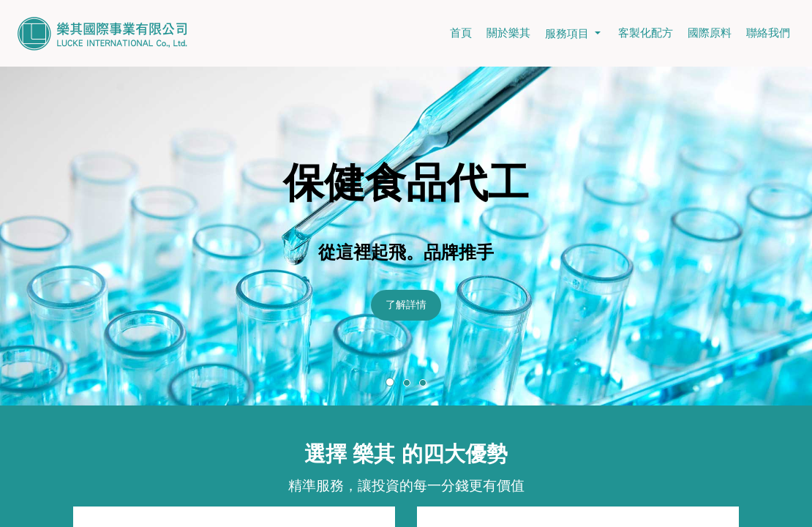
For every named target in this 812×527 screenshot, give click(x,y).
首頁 (461, 33)
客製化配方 (646, 33)
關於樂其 (508, 33)
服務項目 (574, 33)
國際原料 (710, 33)
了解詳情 (406, 304)
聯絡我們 (768, 33)
